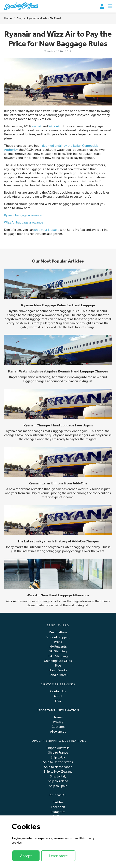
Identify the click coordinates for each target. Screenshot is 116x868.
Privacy (58, 722)
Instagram (58, 812)
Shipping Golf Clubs (58, 661)
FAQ (58, 701)
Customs (58, 727)
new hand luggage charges (65, 379)
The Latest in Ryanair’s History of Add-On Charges (58, 541)
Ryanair (37, 126)
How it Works (58, 670)
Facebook (58, 807)
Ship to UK (58, 757)
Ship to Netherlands (58, 767)
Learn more (58, 856)
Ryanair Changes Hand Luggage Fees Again (58, 425)
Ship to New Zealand (58, 771)
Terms (58, 717)
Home (8, 18)
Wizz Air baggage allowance (24, 222)
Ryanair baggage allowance (23, 215)
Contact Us (58, 691)
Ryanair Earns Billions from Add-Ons (58, 483)
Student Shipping (58, 637)
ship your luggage (47, 230)
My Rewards (58, 647)
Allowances (58, 731)
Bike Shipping (58, 656)
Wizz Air (54, 126)
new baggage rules (66, 311)
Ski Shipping (58, 651)
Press (58, 642)
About (58, 696)
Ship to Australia (58, 748)
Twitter (58, 802)
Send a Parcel (58, 675)
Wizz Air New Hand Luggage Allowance (58, 595)
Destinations (58, 632)
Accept (26, 856)
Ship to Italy (58, 776)
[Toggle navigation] (110, 6)
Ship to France (58, 753)
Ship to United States (58, 762)
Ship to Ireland (58, 781)
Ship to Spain (58, 786)
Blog (19, 18)
